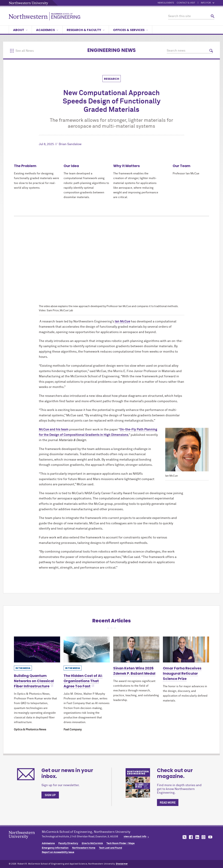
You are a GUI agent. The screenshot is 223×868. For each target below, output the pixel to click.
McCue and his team (54, 430)
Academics (47, 30)
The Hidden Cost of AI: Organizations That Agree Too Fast (83, 681)
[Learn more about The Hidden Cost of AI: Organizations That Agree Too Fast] (87, 649)
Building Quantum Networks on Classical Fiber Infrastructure (34, 681)
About (20, 30)
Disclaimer (122, 864)
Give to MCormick (92, 843)
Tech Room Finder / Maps (120, 843)
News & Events (166, 3)
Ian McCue (122, 322)
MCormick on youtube (210, 837)
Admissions (48, 843)
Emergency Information (55, 848)
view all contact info (135, 837)
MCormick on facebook (190, 837)
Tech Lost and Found (110, 848)
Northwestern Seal (25, 840)
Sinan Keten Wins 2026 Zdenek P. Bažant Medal (134, 671)
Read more (168, 803)
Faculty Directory (68, 843)
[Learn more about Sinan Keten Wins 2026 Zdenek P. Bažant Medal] (136, 649)
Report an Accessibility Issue (58, 852)
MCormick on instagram (204, 837)
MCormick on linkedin (197, 837)
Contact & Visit (186, 3)
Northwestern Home (84, 848)
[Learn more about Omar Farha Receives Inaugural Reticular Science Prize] (186, 649)
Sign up (50, 795)
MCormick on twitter (184, 837)
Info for (208, 3)
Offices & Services (130, 30)
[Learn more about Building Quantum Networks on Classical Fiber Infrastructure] (37, 649)
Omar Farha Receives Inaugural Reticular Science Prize (182, 673)
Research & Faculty (86, 30)
